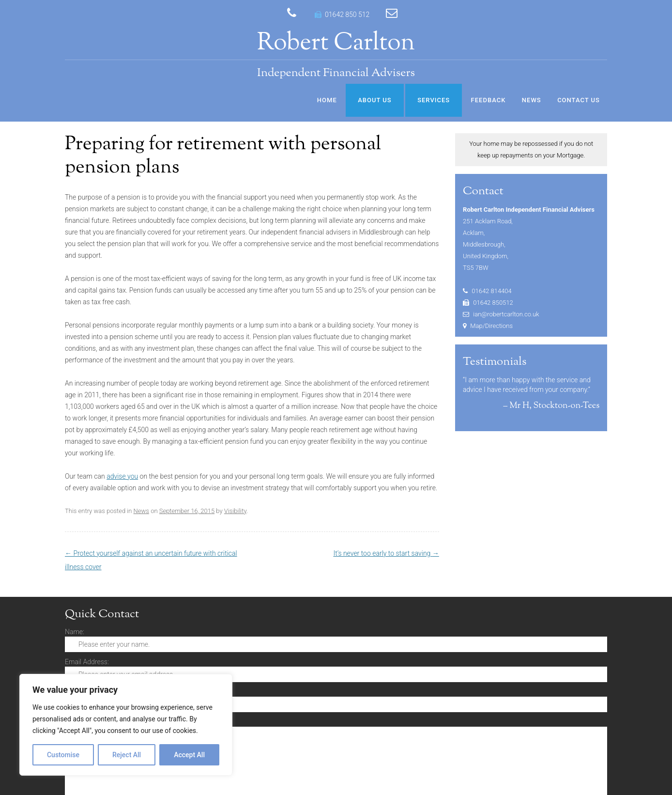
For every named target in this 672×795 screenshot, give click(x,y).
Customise (63, 755)
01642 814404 (492, 291)
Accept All (189, 755)
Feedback (489, 100)
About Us (375, 100)
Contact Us (579, 100)
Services (434, 100)
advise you (122, 476)
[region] (126, 725)
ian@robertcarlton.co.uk (506, 314)
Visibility (235, 511)
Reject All (127, 755)
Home (327, 100)
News (532, 100)
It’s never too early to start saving (386, 553)
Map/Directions (491, 326)
